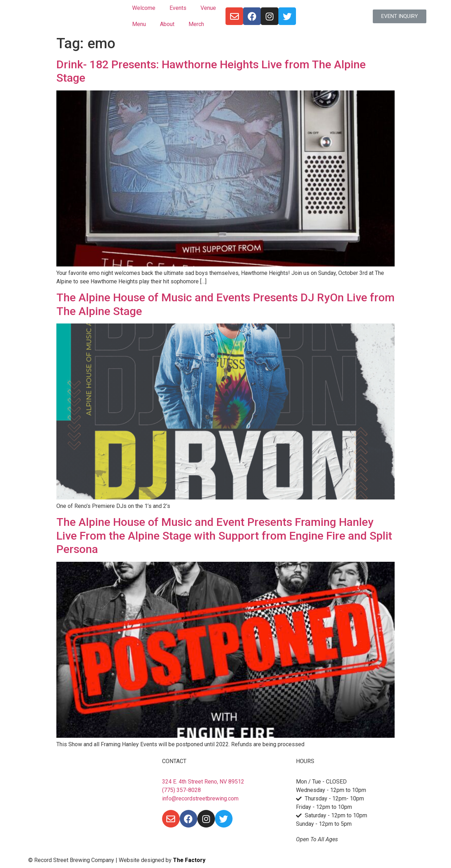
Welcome (144, 8)
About (167, 24)
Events (178, 8)
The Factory (189, 860)
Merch (196, 24)
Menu (139, 24)
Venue (208, 8)
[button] (400, 16)
